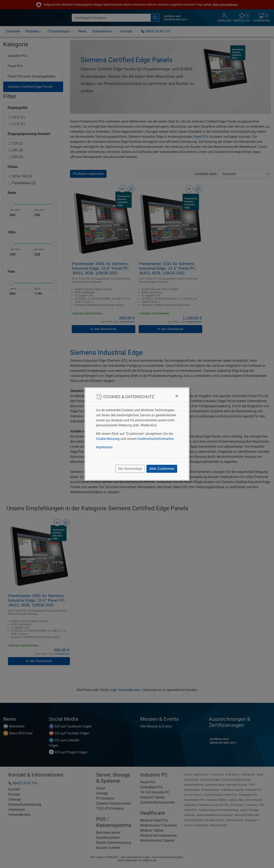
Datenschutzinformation (156, 439)
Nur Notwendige (130, 469)
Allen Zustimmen (162, 469)
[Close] (177, 396)
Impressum (104, 447)
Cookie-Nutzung (108, 439)
